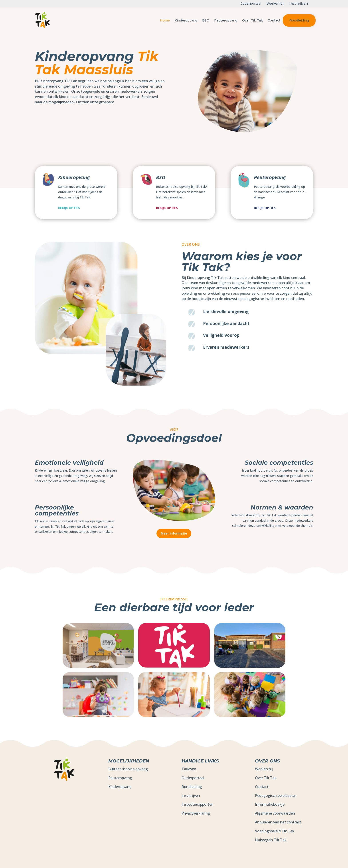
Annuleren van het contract (278, 822)
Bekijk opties (69, 208)
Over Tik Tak (252, 20)
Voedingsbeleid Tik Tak (275, 831)
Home (165, 20)
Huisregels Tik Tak (271, 840)
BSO (206, 20)
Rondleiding (299, 20)
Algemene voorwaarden (275, 813)
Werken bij (264, 769)
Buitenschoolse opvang (128, 769)
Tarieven (189, 769)
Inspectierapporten (198, 804)
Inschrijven (191, 796)
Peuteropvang (226, 20)
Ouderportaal (193, 778)
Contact (274, 20)
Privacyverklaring (196, 813)
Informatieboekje (270, 804)
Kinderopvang (186, 20)
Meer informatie (174, 533)
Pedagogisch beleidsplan (276, 796)
